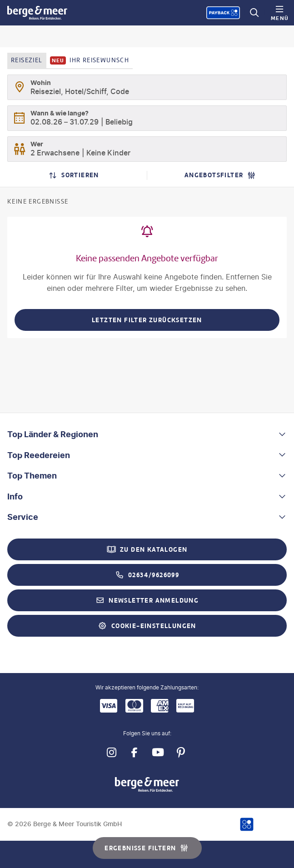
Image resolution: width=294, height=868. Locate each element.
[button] (147, 434)
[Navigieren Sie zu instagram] (112, 753)
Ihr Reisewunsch (90, 60)
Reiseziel (27, 60)
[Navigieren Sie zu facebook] (135, 753)
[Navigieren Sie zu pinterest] (181, 753)
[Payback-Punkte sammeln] (223, 13)
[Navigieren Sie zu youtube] (158, 753)
